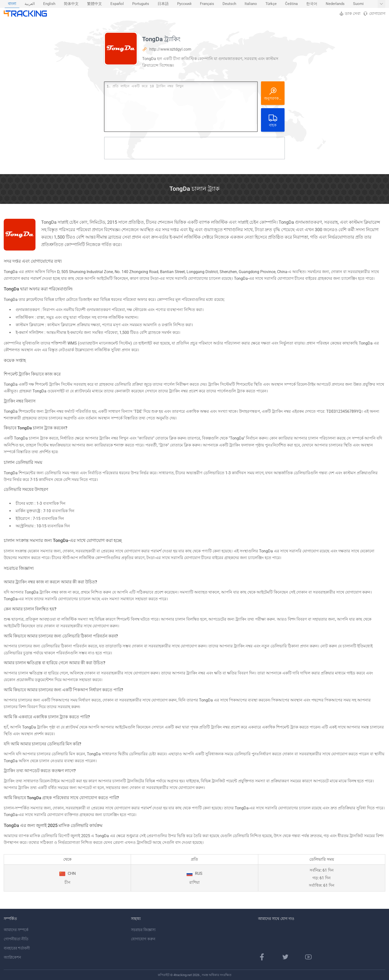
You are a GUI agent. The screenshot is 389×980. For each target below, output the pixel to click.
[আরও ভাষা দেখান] (381, 4)
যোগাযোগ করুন (143, 939)
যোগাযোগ (374, 14)
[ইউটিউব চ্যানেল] (308, 957)
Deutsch (229, 4)
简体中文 (71, 4)
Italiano (251, 4)
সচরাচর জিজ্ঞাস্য (143, 930)
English (49, 4)
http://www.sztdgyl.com (170, 49)
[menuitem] (12, 4)
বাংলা (12, 4)
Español (117, 4)
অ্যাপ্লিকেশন (12, 957)
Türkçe (271, 4)
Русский (184, 4)
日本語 (163, 4)
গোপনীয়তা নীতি (16, 939)
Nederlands (335, 4)
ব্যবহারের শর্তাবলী (17, 948)
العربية (30, 4)
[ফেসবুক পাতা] (262, 957)
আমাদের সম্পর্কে (16, 930)
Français (207, 4)
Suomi (358, 4)
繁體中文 (95, 4)
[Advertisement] (194, 148)
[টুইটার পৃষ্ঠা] (285, 957)
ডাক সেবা (350, 14)
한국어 (312, 4)
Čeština (291, 4)
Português (141, 4)
